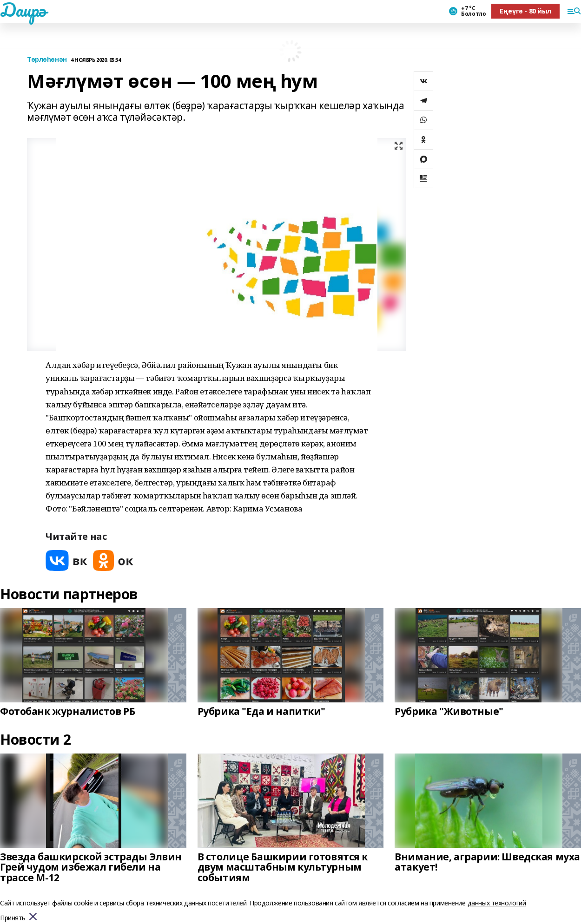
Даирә (23, 10)
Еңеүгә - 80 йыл (525, 11)
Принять (13, 918)
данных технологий (497, 903)
